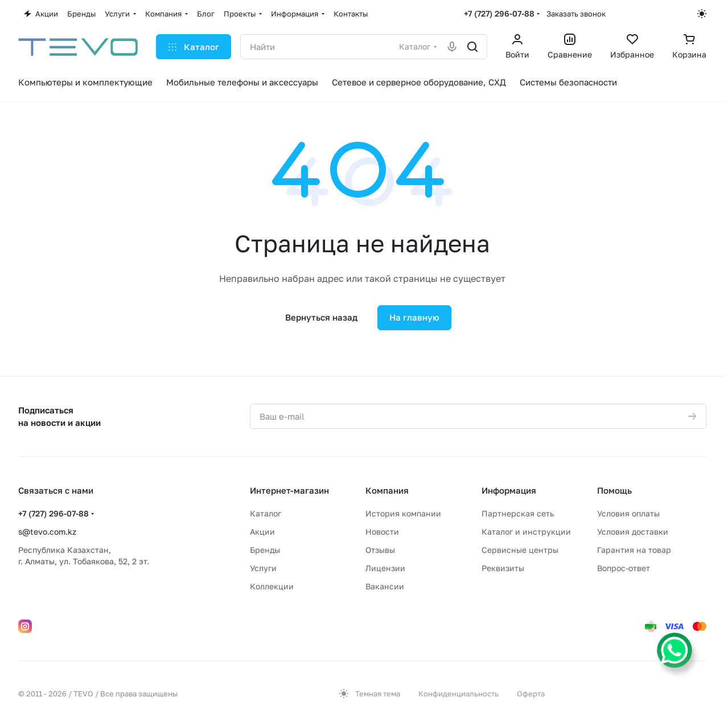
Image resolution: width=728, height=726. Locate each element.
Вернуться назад (321, 317)
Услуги (263, 568)
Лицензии (385, 568)
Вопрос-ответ (624, 568)
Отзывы (380, 550)
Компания (387, 490)
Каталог (266, 513)
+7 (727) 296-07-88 (499, 13)
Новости (382, 532)
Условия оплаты (628, 513)
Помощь (614, 490)
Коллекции (272, 586)
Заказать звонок (576, 14)
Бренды (265, 550)
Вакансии (385, 586)
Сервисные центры (520, 550)
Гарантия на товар (634, 550)
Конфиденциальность (458, 694)
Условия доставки (633, 532)
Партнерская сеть (518, 513)
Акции (262, 532)
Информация (509, 490)
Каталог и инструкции (526, 532)
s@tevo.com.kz (47, 532)
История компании (403, 513)
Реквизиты (503, 568)
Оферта (531, 694)
